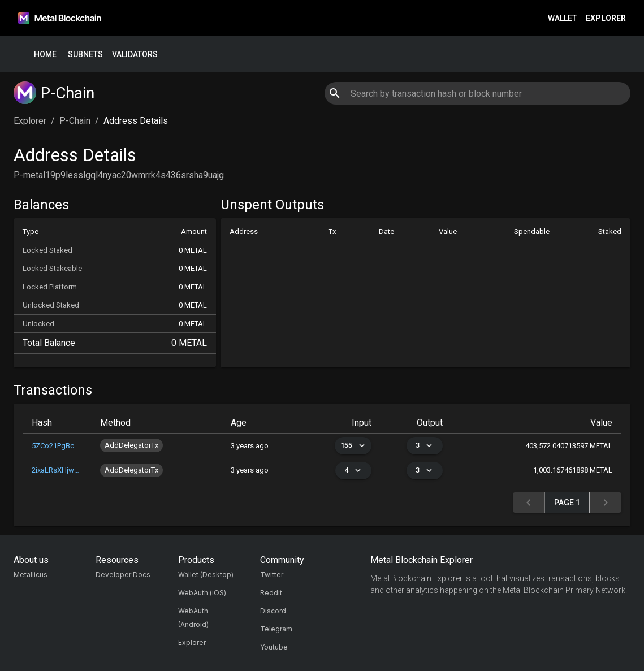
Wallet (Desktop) (206, 575)
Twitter (272, 575)
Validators (135, 55)
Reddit (271, 593)
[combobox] (477, 93)
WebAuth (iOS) (202, 593)
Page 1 (567, 503)
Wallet (562, 18)
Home (45, 55)
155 (353, 446)
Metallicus (31, 575)
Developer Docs (123, 575)
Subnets (85, 55)
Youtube (274, 647)
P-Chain (75, 121)
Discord (273, 611)
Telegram (276, 629)
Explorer (606, 18)
